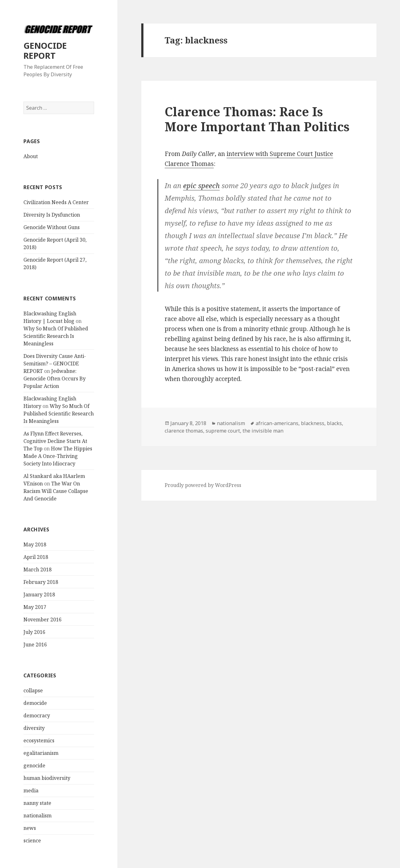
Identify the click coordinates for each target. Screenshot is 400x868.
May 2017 (35, 607)
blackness (313, 423)
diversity (34, 728)
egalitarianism (41, 753)
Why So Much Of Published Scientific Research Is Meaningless (56, 336)
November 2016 (42, 620)
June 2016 (35, 645)
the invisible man (263, 431)
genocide (34, 765)
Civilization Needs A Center (56, 202)
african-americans (277, 423)
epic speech (201, 185)
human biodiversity (47, 778)
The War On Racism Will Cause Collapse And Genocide (56, 491)
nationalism (37, 815)
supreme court (223, 431)
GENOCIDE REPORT (45, 50)
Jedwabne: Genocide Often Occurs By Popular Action (55, 379)
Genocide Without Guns (52, 227)
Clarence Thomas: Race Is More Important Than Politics (257, 119)
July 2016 (34, 632)
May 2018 (35, 544)
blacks (334, 423)
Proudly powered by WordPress (203, 485)
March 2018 (37, 569)
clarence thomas (184, 431)
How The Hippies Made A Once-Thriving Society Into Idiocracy (58, 456)
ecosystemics (39, 740)
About (31, 156)
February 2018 (41, 582)
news (30, 828)
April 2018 (36, 557)
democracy (37, 715)
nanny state (37, 803)
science (32, 840)
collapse (33, 690)
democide (35, 703)
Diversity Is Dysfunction (52, 215)
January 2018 (39, 595)
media (31, 790)
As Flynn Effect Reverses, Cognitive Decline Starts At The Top (55, 441)
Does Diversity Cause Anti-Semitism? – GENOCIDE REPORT (55, 364)
